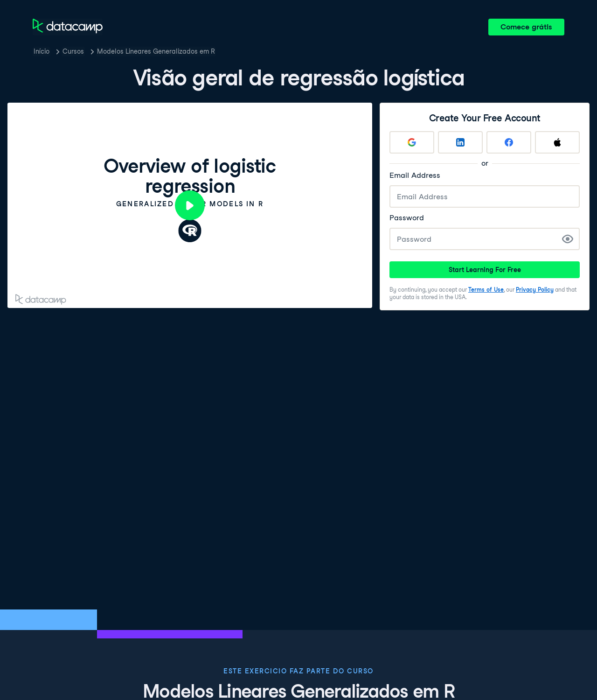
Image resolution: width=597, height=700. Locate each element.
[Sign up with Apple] (557, 142)
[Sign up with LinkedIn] (460, 142)
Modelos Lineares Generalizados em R (156, 51)
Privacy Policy (535, 290)
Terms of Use (486, 290)
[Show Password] (568, 239)
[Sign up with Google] (412, 142)
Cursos (73, 51)
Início (42, 51)
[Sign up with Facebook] (509, 142)
